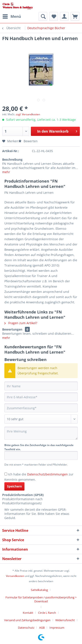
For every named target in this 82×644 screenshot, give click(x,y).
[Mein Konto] (64, 16)
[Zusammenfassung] (41, 408)
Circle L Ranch (47, 613)
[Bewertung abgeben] (41, 419)
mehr (6, 172)
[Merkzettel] (54, 16)
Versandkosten (15, 576)
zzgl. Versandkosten (28, 114)
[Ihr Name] (41, 386)
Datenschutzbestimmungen (47, 474)
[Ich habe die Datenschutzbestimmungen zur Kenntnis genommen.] (6, 474)
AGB (42, 628)
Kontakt (28, 613)
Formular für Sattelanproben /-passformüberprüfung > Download (41, 599)
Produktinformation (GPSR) (23, 495)
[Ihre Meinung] (41, 433)
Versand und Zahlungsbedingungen (27, 620)
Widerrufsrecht (65, 620)
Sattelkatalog (39, 590)
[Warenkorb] (75, 16)
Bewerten (28, 141)
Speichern (14, 486)
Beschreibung (12, 159)
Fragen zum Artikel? (21, 323)
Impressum (57, 628)
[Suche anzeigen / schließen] (43, 16)
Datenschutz (26, 628)
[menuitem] (12, 16)
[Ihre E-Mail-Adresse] (41, 397)
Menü (12, 16)
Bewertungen (12, 329)
